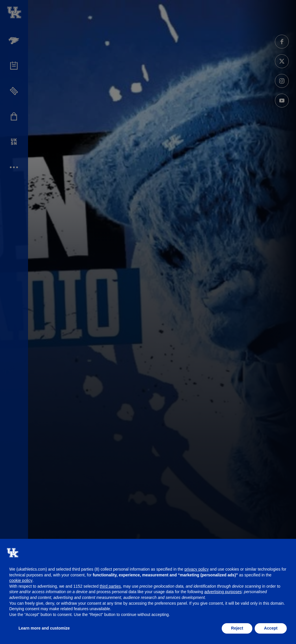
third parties (110, 586)
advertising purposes (223, 592)
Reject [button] (237, 628)
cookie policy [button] (21, 580)
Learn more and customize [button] (44, 628)
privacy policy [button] (197, 569)
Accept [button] (271, 628)
